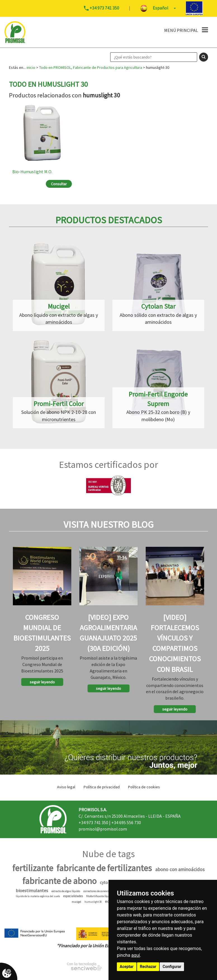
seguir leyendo (42, 682)
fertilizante (33, 868)
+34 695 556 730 (126, 822)
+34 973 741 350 (93, 822)
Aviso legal (66, 787)
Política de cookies (144, 787)
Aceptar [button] (127, 967)
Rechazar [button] (148, 967)
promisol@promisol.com (103, 829)
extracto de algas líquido (66, 891)
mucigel (76, 902)
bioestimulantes (32, 891)
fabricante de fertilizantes (104, 868)
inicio (31, 67)
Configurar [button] (172, 967)
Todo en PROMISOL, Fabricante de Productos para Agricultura (91, 67)
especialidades (73, 896)
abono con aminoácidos (180, 869)
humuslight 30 (93, 902)
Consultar (59, 184)
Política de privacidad (102, 787)
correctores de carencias (97, 891)
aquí (136, 955)
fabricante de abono (59, 881)
